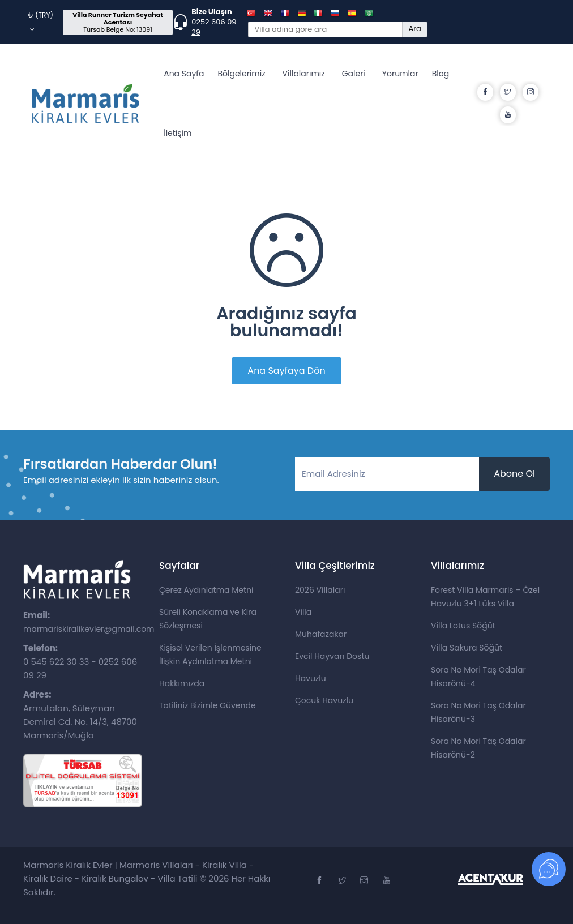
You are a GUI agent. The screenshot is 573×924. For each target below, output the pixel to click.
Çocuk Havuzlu (324, 700)
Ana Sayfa (184, 74)
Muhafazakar (321, 634)
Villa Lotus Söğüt (463, 626)
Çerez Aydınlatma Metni (206, 590)
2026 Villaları (320, 590)
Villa (303, 612)
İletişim (178, 133)
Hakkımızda (182, 683)
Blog (441, 74)
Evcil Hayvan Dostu (332, 656)
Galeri (354, 74)
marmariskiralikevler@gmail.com (89, 629)
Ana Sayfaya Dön (286, 371)
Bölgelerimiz (241, 74)
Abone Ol (514, 474)
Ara (414, 29)
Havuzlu (311, 678)
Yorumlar (400, 74)
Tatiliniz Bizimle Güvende (208, 705)
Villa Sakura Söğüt (467, 648)
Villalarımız (304, 74)
